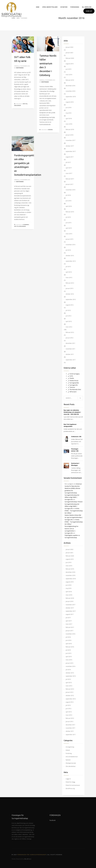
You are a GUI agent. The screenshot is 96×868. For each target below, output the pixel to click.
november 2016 (71, 190)
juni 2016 (69, 201)
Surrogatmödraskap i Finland (74, 502)
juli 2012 (68, 310)
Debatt (68, 750)
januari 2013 (70, 288)
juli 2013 (68, 267)
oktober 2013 (70, 256)
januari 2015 (70, 239)
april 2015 (69, 228)
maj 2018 (69, 113)
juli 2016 (68, 195)
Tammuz (71, 387)
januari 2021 (70, 53)
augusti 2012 (70, 305)
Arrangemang (70, 747)
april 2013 (69, 272)
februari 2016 (70, 212)
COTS (70, 376)
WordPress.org (70, 788)
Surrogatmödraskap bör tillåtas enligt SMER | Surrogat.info (72, 497)
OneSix (71, 378)
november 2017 (71, 140)
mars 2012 (69, 327)
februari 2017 (70, 179)
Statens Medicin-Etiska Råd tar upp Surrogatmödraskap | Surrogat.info (74, 517)
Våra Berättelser (71, 766)
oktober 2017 (70, 146)
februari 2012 (70, 332)
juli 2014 (68, 250)
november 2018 (71, 91)
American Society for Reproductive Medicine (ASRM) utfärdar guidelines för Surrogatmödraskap (73, 488)
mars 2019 (69, 75)
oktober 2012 (70, 294)
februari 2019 (70, 80)
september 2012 (71, 299)
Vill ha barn (72, 392)
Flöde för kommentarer (73, 785)
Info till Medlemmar (20, 226)
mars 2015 (69, 234)
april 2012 (69, 321)
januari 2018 (70, 135)
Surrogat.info (73, 385)
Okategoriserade (71, 763)
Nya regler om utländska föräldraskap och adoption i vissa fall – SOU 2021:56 (72, 412)
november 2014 (71, 245)
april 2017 (69, 168)
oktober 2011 (70, 354)
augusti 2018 (70, 102)
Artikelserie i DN (76, 437)
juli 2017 (68, 162)
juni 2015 (69, 223)
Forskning (26, 225)
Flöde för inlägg (70, 782)
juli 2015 (68, 217)
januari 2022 (70, 47)
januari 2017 (70, 184)
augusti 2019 (70, 64)
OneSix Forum (73, 381)
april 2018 (69, 118)
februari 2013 (70, 283)
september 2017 (71, 151)
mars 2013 (69, 277)
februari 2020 (70, 58)
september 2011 (71, 360)
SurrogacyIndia (73, 383)
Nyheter (50, 130)
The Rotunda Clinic (74, 389)
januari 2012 (70, 338)
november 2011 (71, 349)
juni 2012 (69, 316)
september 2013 (71, 261)
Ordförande (20, 68)
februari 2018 (70, 129)
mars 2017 (69, 173)
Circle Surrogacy (74, 374)
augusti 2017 (70, 157)
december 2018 (71, 86)
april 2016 (69, 206)
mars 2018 (69, 124)
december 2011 (71, 343)
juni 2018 (69, 107)
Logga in (68, 779)
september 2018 (71, 97)
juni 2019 (69, 69)
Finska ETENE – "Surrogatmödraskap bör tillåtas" (74, 511)
